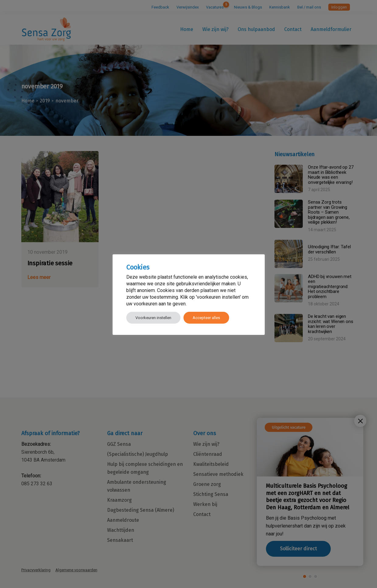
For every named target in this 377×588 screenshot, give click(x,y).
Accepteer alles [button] (206, 318)
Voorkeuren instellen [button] (153, 318)
